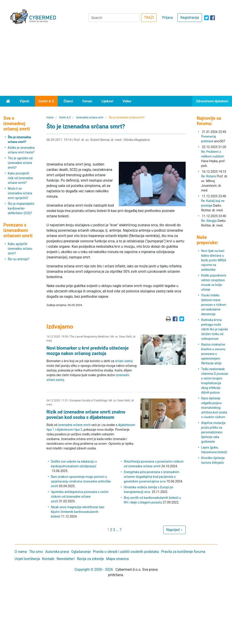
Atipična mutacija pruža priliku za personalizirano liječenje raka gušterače (213, 432)
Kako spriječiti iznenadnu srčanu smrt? (20, 249)
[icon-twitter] (206, 18)
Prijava (167, 18)
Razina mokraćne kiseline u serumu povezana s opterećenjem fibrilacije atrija (213, 354)
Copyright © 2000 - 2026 (94, 570)
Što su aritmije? (18, 259)
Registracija (190, 18)
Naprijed (175, 530)
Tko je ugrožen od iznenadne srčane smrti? (20, 163)
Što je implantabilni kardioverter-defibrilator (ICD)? (21, 208)
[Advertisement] (116, 62)
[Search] (114, 18)
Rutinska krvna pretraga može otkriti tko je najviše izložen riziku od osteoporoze (215, 329)
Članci (68, 101)
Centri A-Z (46, 101)
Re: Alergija (209, 221)
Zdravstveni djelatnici (212, 101)
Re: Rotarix (209, 176)
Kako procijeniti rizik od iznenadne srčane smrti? (20, 178)
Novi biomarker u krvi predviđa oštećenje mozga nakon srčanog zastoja (87, 351)
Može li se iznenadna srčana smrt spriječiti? (20, 193)
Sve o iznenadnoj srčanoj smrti (17, 124)
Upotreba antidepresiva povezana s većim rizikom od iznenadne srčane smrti (80, 497)
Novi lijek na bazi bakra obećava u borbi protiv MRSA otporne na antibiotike (214, 260)
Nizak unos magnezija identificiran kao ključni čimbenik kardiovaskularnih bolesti (77, 512)
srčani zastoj (124, 361)
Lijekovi (108, 101)
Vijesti (24, 101)
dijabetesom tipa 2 (69, 430)
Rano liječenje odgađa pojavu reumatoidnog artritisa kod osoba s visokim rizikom (214, 408)
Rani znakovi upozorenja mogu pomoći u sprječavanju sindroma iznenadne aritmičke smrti (81, 481)
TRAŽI (149, 18)
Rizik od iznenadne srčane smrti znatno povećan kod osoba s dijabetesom (86, 415)
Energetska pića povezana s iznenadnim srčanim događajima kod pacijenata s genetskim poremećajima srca (152, 477)
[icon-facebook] (212, 18)
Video (127, 101)
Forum (87, 101)
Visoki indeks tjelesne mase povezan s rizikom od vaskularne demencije (214, 305)
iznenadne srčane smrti (74, 425)
